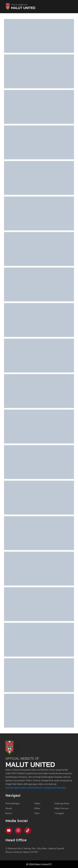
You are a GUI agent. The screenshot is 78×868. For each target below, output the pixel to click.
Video (37, 808)
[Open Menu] (69, 7)
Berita (9, 813)
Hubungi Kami (62, 803)
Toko (37, 813)
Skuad (9, 808)
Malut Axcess (62, 808)
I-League (59, 813)
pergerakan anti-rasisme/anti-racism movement (36, 787)
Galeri (37, 803)
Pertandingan (13, 803)
